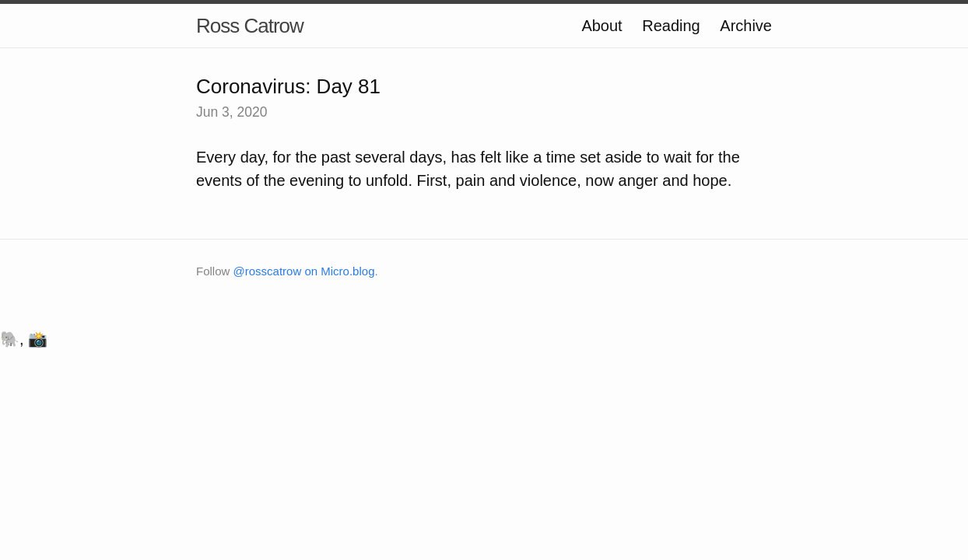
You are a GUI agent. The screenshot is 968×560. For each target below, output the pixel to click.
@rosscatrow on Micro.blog (304, 271)
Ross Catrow (250, 26)
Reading (671, 26)
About (601, 26)
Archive (746, 26)
